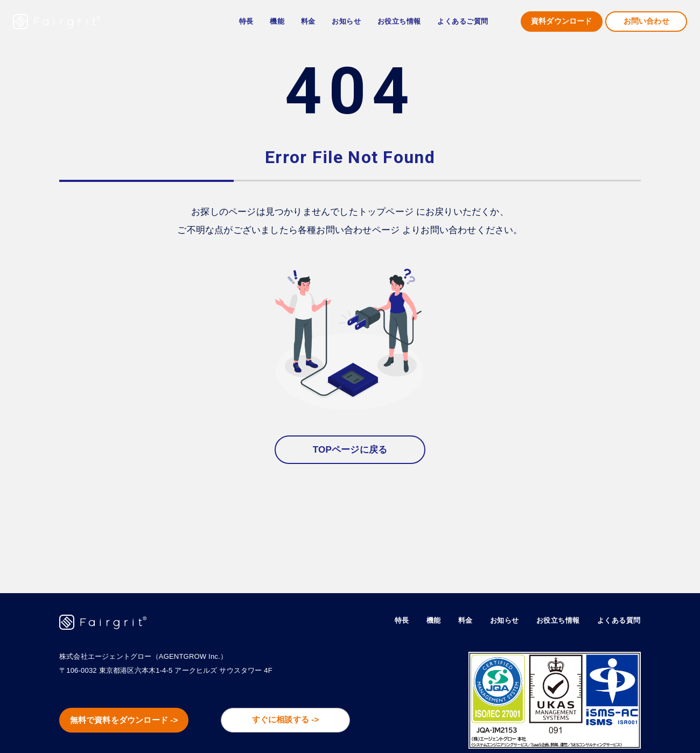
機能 (423, 620)
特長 (246, 21)
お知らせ (346, 21)
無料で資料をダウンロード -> (135, 722)
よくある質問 (617, 620)
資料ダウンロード (562, 21)
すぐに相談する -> (296, 721)
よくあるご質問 (463, 21)
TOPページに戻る (350, 450)
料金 (308, 21)
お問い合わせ (646, 21)
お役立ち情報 (553, 620)
